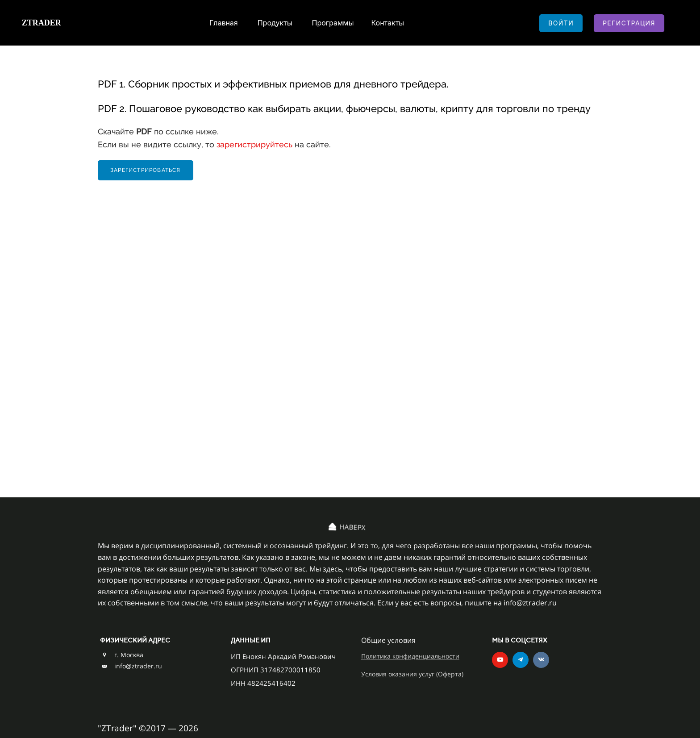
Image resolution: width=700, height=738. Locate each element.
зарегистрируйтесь (254, 144)
